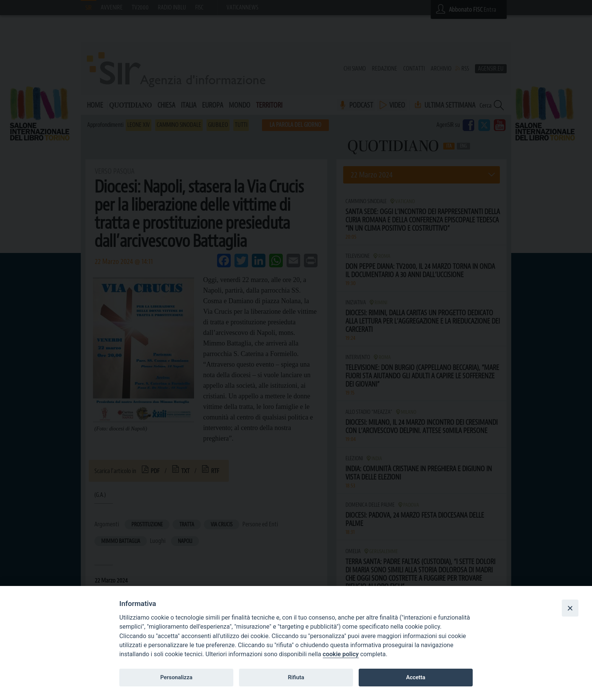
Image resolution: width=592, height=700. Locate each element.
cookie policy (341, 654)
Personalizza (176, 677)
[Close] (570, 608)
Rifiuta (296, 677)
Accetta (415, 677)
